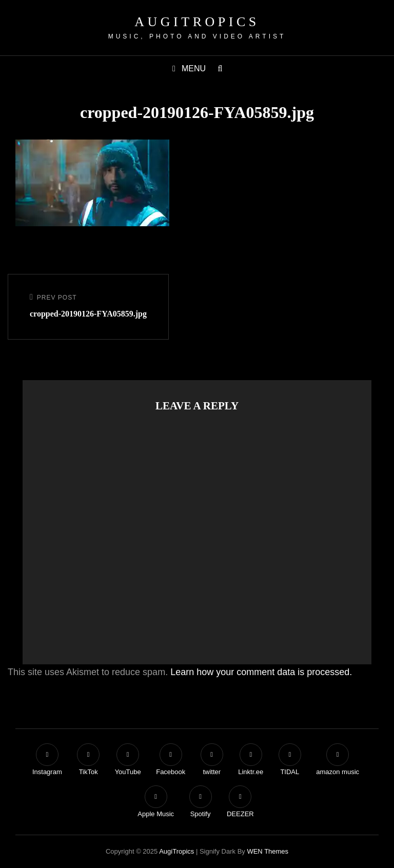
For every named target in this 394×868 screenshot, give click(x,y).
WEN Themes (268, 851)
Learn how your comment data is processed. (261, 672)
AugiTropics (197, 22)
